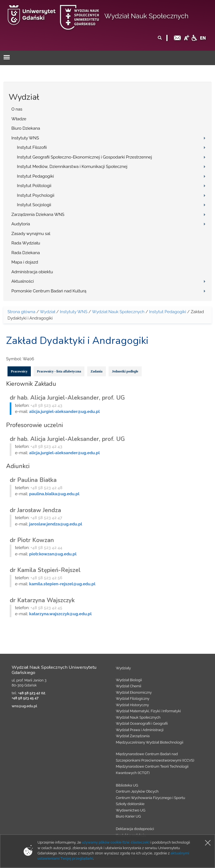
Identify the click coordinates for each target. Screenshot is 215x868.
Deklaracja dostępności (135, 829)
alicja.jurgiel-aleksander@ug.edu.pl (64, 412)
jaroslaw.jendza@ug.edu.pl (56, 524)
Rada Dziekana (26, 253)
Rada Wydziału (26, 243)
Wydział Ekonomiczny (134, 692)
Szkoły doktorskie (130, 804)
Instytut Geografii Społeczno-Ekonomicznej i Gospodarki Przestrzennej (84, 157)
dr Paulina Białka (33, 480)
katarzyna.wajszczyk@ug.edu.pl (60, 614)
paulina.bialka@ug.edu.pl (54, 494)
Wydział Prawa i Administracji (140, 730)
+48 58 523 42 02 (32, 693)
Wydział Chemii (128, 686)
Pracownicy (19, 371)
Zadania (97, 371)
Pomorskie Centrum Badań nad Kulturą (49, 291)
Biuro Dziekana (26, 128)
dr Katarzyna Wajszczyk (42, 600)
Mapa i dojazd (25, 262)
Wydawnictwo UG (131, 810)
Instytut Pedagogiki (35, 176)
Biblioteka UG (127, 785)
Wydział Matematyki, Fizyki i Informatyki (148, 711)
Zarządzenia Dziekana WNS (38, 215)
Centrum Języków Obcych (137, 791)
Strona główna (21, 312)
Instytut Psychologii (36, 195)
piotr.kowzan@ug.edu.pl (53, 554)
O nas (17, 109)
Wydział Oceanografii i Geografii (142, 723)
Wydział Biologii (129, 680)
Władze (19, 119)
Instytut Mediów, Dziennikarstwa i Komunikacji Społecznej (72, 167)
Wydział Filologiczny (133, 699)
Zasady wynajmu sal (31, 234)
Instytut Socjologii (34, 205)
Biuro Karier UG (128, 816)
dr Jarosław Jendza (35, 510)
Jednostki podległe (125, 371)
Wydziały (123, 668)
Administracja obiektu (32, 272)
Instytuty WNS (25, 138)
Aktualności (23, 281)
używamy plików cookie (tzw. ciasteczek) (116, 842)
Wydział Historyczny (132, 705)
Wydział (47, 312)
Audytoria (21, 224)
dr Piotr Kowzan (32, 540)
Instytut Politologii (34, 186)
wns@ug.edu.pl (24, 706)
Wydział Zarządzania (133, 736)
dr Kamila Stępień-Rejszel (45, 570)
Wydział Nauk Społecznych (147, 16)
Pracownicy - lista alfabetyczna (59, 371)
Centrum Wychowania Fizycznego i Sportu (150, 798)
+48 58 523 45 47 (25, 698)
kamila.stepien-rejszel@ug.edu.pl (62, 584)
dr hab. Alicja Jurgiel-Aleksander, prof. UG (67, 398)
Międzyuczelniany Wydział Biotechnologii (150, 742)
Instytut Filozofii (32, 147)
